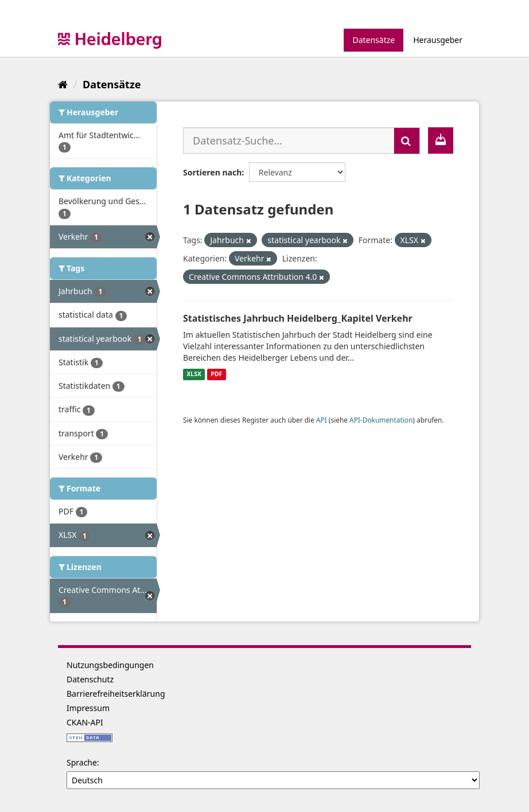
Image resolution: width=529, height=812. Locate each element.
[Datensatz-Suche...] (289, 140)
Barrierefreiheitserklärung (116, 694)
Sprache (82, 762)
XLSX (194, 374)
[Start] (63, 84)
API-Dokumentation (381, 420)
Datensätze (374, 40)
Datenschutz (90, 679)
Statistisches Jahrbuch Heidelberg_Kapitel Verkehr (298, 318)
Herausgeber (438, 40)
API (322, 420)
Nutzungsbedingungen (110, 665)
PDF (216, 374)
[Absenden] (407, 141)
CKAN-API (85, 722)
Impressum (88, 708)
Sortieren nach (212, 172)
